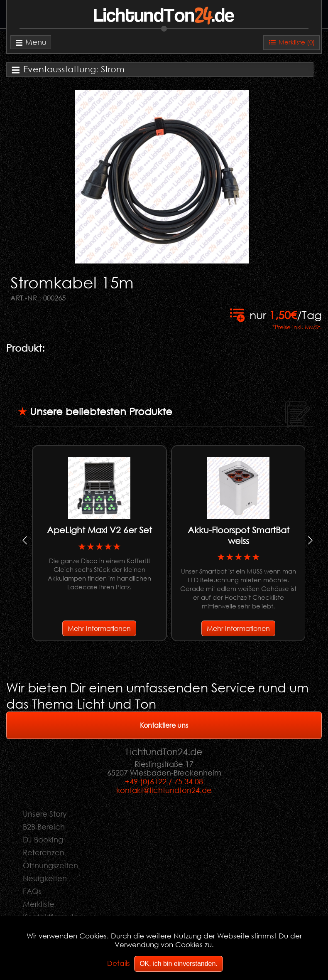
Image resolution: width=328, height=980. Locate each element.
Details (119, 963)
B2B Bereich (44, 827)
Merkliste (39, 904)
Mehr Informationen (99, 628)
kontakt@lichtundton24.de (164, 790)
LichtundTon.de (164, 16)
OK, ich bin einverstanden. (179, 964)
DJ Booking (43, 840)
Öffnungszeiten (50, 865)
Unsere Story (45, 814)
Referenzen (44, 852)
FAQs (32, 891)
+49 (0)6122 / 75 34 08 (164, 781)
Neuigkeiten (45, 878)
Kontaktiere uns (164, 725)
